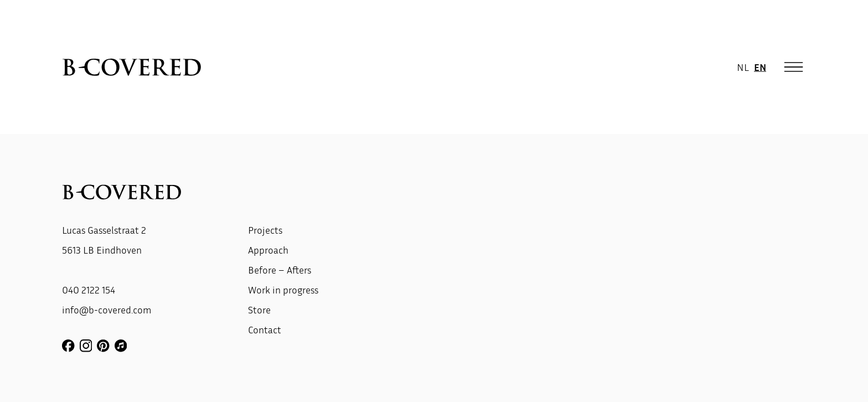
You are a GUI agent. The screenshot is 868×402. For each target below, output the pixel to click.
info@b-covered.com (107, 310)
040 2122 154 (89, 290)
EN (760, 66)
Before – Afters (280, 270)
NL (743, 66)
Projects (265, 230)
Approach (268, 250)
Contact (265, 329)
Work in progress (283, 290)
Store (259, 310)
